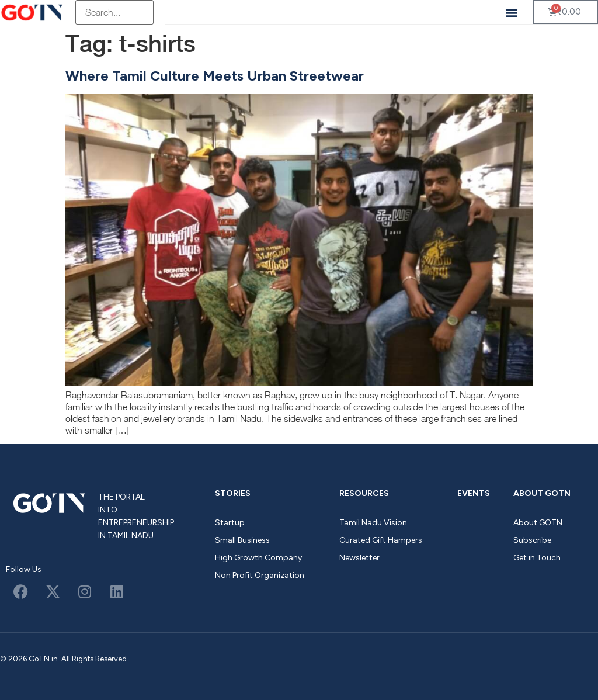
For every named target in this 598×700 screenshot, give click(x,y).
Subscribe (532, 540)
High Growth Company (258, 558)
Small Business (242, 540)
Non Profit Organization (260, 575)
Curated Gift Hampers (381, 540)
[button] (512, 12)
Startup (230, 523)
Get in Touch (537, 558)
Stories (233, 493)
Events (474, 493)
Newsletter (359, 558)
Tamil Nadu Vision (373, 523)
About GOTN (542, 493)
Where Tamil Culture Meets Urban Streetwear (215, 76)
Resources (364, 493)
